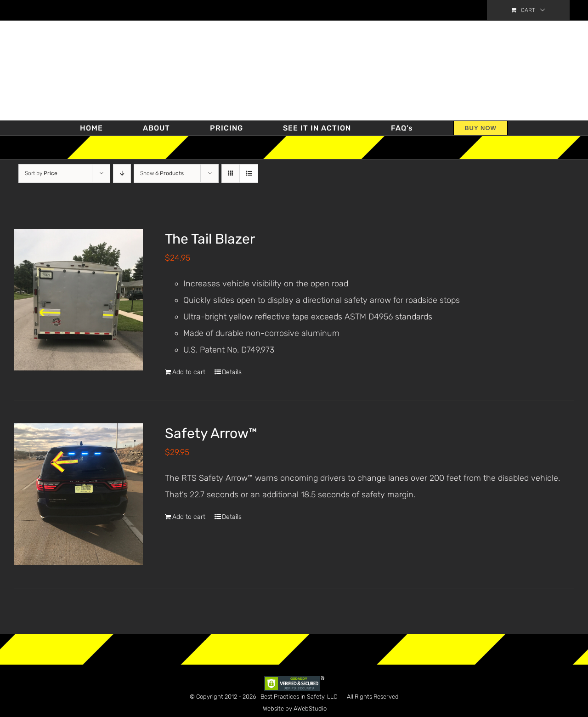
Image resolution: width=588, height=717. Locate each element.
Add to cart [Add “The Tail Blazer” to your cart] (189, 372)
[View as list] (249, 174)
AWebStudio (310, 708)
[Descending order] (122, 174)
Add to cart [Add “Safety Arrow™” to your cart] (189, 517)
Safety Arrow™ (211, 433)
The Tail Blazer (210, 239)
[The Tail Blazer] (78, 300)
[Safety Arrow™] (78, 494)
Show (162, 173)
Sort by (41, 173)
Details (232, 372)
